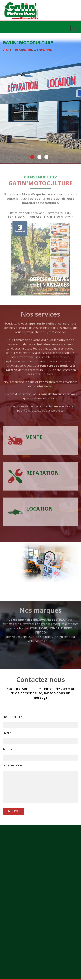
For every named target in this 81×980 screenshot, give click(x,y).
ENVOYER (13, 811)
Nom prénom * (12, 717)
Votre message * (13, 765)
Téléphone (9, 749)
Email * (7, 733)
